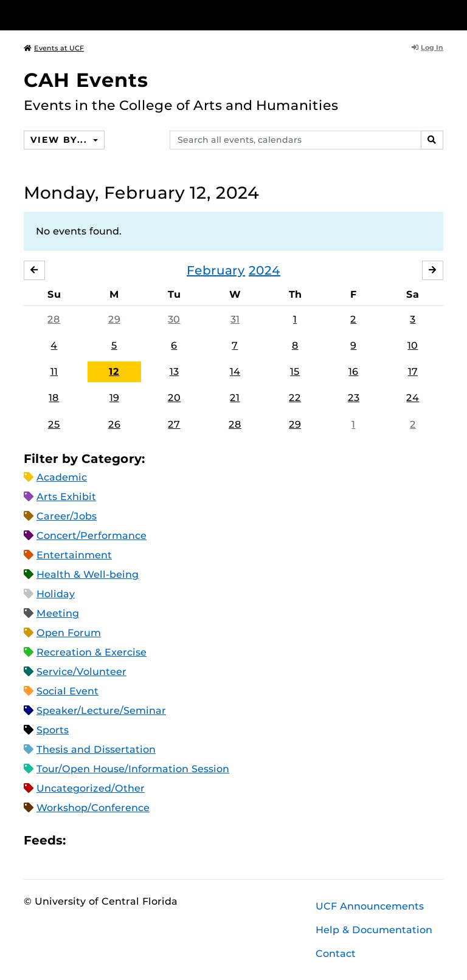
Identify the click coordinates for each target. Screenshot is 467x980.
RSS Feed (123, 840)
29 (114, 319)
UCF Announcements (370, 906)
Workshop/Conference (93, 808)
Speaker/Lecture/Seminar (101, 711)
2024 (265, 270)
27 (174, 424)
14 (235, 372)
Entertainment (74, 555)
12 (114, 372)
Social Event (67, 691)
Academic (62, 477)
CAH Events (86, 80)
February (216, 270)
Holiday (56, 594)
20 (174, 398)
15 (295, 372)
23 (354, 398)
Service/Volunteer (81, 672)
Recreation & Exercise (92, 652)
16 (353, 372)
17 (413, 372)
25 (54, 424)
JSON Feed (164, 840)
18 (54, 398)
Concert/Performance (92, 536)
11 (54, 372)
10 (413, 345)
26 (114, 424)
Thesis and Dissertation (96, 749)
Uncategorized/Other (91, 788)
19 (114, 398)
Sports (53, 730)
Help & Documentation (374, 930)
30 (174, 319)
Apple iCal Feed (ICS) (81, 840)
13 (174, 372)
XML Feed (144, 840)
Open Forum (69, 633)
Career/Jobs (67, 516)
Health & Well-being (88, 574)
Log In (427, 47)
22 (295, 398)
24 (413, 398)
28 (54, 319)
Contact (336, 954)
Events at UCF (54, 48)
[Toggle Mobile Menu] (440, 14)
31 (235, 319)
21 (235, 398)
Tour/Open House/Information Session (133, 769)
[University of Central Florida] (105, 15)
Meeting (58, 613)
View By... (60, 140)
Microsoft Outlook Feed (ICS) (102, 840)
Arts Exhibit (66, 497)
